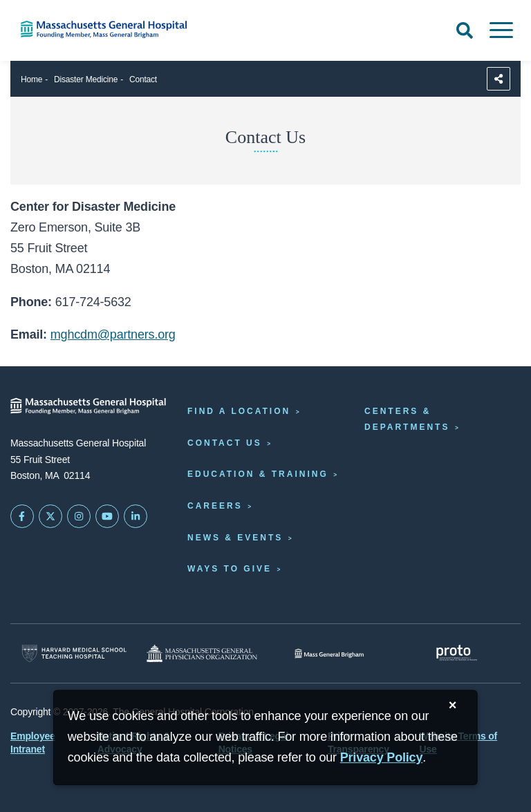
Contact (143, 79)
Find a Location (239, 411)
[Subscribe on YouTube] (107, 516)
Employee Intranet (33, 742)
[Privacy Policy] (382, 758)
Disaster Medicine (86, 79)
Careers (215, 506)
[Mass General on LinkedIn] (136, 516)
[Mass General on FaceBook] (22, 516)
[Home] (111, 29)
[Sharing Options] (499, 79)
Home (31, 79)
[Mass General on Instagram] (79, 516)
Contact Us (225, 443)
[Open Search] (465, 30)
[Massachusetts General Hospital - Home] (88, 406)
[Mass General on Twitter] (50, 516)
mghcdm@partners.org (113, 334)
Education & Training (258, 474)
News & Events (235, 538)
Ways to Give (230, 569)
